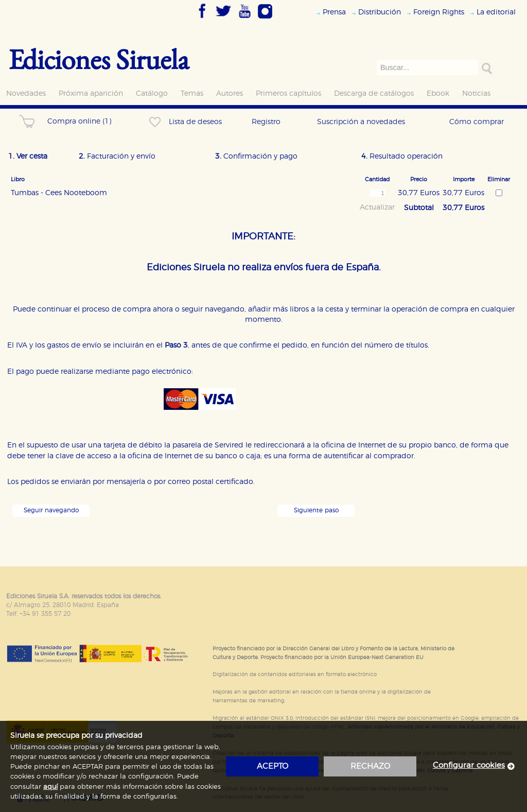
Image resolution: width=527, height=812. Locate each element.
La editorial (496, 12)
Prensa (334, 12)
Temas (192, 93)
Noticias (476, 93)
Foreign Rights (439, 12)
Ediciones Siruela (99, 59)
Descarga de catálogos (374, 93)
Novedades (26, 93)
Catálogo (152, 93)
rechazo (370, 766)
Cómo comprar (477, 122)
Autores (230, 93)
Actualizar (377, 208)
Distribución (380, 12)
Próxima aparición (91, 93)
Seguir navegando (51, 511)
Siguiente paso (316, 511)
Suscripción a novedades (361, 122)
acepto (273, 766)
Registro (266, 122)
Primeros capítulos (288, 93)
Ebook (438, 93)
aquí (50, 787)
